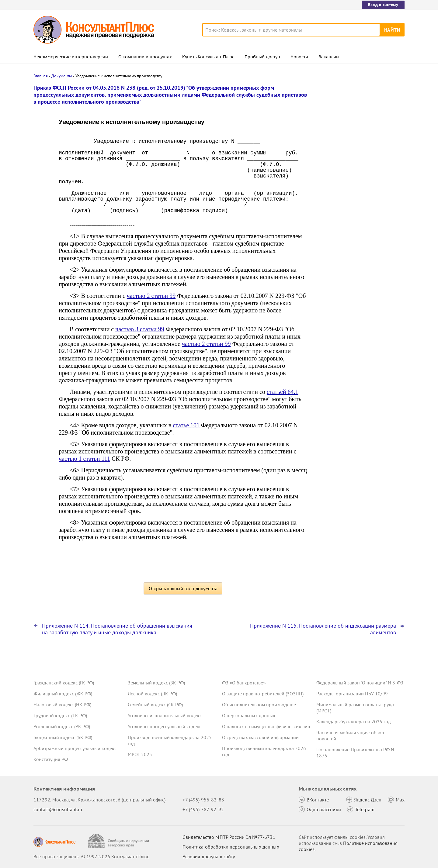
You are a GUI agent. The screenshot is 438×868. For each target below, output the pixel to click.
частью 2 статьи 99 (151, 296)
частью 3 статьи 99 (140, 329)
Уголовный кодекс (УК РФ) (62, 726)
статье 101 (186, 425)
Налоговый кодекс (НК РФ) (62, 704)
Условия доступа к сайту (209, 856)
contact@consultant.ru (58, 809)
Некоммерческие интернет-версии (71, 57)
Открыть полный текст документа (183, 588)
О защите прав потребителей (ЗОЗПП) (263, 694)
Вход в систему (383, 5)
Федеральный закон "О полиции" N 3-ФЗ (360, 683)
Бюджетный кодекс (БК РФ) (63, 737)
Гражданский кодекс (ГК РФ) (64, 683)
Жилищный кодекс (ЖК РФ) (63, 694)
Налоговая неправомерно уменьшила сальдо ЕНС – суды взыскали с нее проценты (358, 119)
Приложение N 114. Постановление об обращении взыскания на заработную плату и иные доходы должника (117, 629)
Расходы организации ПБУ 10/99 (352, 694)
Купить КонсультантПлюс (208, 57)
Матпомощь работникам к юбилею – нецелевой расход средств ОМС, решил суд (357, 152)
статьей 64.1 (283, 392)
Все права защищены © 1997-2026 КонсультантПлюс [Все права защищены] (91, 856)
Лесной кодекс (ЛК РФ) (152, 694)
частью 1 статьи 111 (84, 459)
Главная (41, 76)
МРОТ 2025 (140, 754)
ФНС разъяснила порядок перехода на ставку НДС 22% (359, 215)
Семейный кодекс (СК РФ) (155, 704)
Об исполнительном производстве (259, 704)
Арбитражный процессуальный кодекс (75, 748)
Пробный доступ (262, 57)
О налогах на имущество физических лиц (266, 726)
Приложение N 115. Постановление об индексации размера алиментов (323, 629)
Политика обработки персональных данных (231, 847)
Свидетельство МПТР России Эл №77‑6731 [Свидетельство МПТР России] (229, 837)
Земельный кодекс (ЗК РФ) (156, 683)
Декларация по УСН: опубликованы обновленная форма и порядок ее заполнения (356, 186)
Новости (299, 57)
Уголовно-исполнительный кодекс (165, 715)
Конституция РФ (51, 759)
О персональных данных (249, 715)
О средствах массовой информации (260, 737)
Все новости (332, 232)
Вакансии (329, 57)
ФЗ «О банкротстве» (244, 683)
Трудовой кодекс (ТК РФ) (60, 715)
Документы (62, 76)
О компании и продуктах (145, 57)
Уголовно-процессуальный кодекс (165, 726)
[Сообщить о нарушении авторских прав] (119, 841)
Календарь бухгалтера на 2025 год (354, 722)
